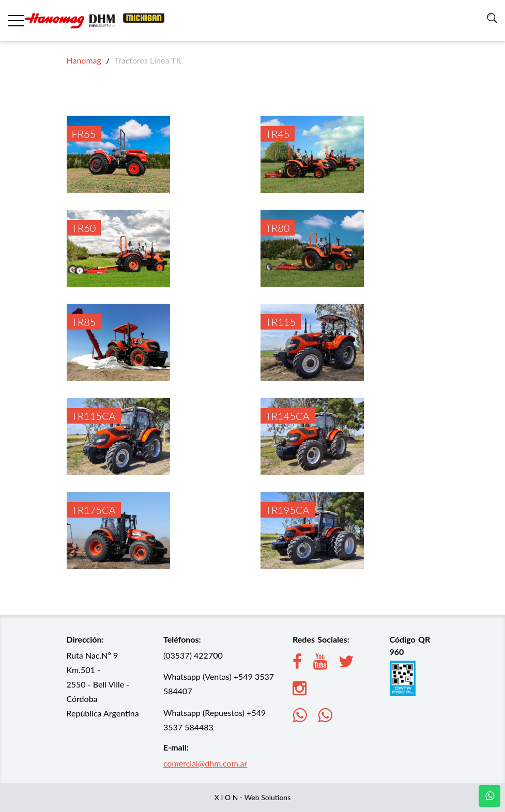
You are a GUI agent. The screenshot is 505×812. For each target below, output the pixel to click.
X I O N (226, 797)
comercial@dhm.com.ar (205, 763)
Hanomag (84, 60)
